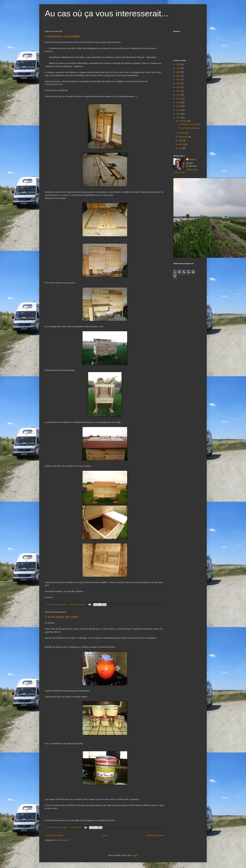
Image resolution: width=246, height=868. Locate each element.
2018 (179, 91)
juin (180, 148)
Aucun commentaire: (78, 604)
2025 (179, 64)
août (181, 140)
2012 (179, 114)
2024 (179, 68)
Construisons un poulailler (62, 36)
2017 (179, 95)
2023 (179, 72)
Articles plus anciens (155, 835)
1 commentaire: (76, 827)
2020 (179, 83)
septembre (183, 137)
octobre (182, 133)
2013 (179, 110)
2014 (179, 106)
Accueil (105, 835)
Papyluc (193, 159)
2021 (179, 80)
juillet (181, 144)
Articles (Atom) (63, 840)
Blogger (134, 855)
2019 (179, 87)
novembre (183, 121)
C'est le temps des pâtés (62, 617)
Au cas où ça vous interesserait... (107, 13)
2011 (179, 118)
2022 (179, 76)
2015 (179, 102)
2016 (179, 99)
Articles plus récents (54, 835)
